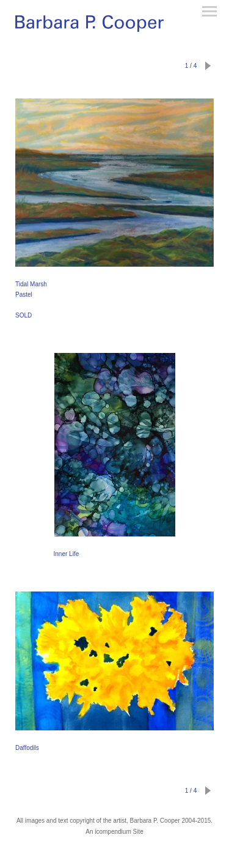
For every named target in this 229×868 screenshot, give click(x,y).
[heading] (89, 26)
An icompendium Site (114, 832)
